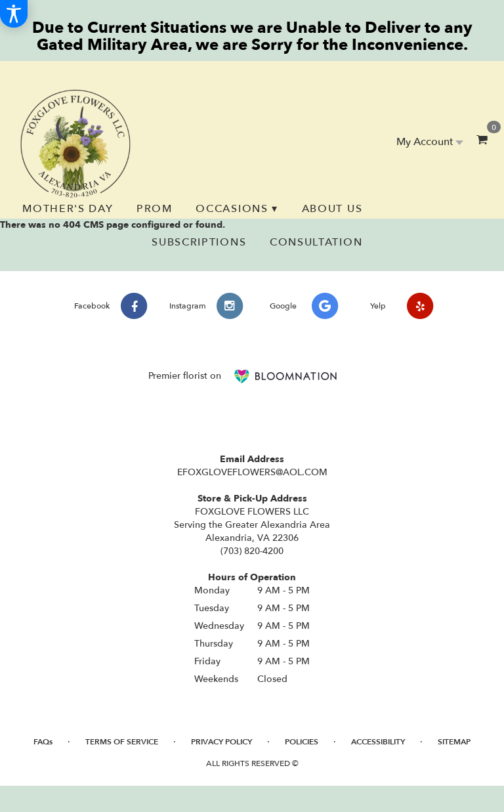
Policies (302, 742)
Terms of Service (122, 742)
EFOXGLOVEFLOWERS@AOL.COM (252, 472)
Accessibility (378, 742)
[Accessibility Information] (14, 14)
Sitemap (454, 742)
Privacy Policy (221, 742)
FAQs (43, 742)
